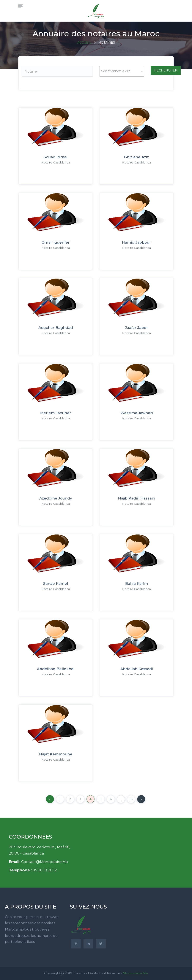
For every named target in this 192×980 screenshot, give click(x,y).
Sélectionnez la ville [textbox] (116, 71)
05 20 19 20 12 (45, 870)
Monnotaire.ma (135, 973)
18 (131, 799)
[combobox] (122, 71)
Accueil (84, 43)
